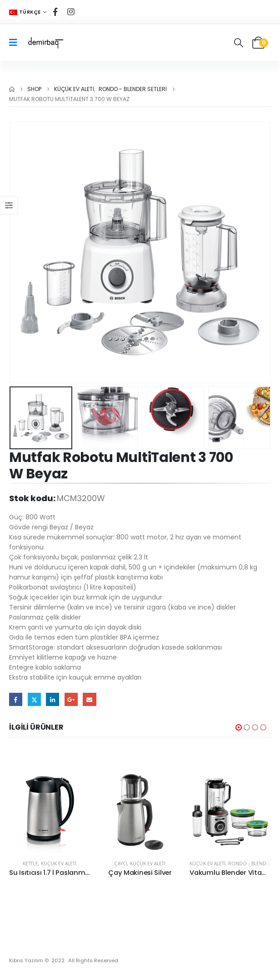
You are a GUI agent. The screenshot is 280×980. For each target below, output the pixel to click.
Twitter (34, 699)
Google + (71, 699)
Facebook (16, 699)
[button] (239, 43)
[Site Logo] (45, 42)
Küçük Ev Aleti (59, 863)
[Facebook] (55, 12)
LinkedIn (52, 699)
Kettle (30, 863)
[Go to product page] (50, 812)
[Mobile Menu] (16, 42)
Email (89, 699)
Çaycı (120, 863)
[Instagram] (71, 12)
